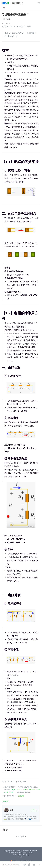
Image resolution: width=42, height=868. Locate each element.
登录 (39, 3)
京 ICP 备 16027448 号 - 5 (21, 855)
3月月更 (5, 802)
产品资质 (21, 857)
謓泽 (9, 19)
